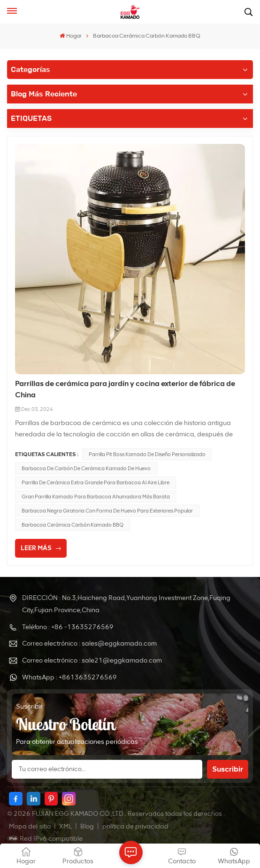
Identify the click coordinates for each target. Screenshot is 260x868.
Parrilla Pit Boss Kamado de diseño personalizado (147, 454)
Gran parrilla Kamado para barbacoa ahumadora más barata (96, 497)
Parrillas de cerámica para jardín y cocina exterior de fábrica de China (125, 389)
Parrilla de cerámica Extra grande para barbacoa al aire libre (96, 482)
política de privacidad (135, 826)
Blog (88, 826)
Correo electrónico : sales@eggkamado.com (89, 643)
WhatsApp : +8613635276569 (69, 677)
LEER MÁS (36, 548)
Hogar (71, 36)
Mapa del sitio (31, 826)
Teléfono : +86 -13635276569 (68, 627)
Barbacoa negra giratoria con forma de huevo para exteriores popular (107, 511)
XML (65, 826)
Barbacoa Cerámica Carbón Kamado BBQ (73, 525)
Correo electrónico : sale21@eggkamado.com (92, 660)
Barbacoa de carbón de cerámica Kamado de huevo (86, 468)
